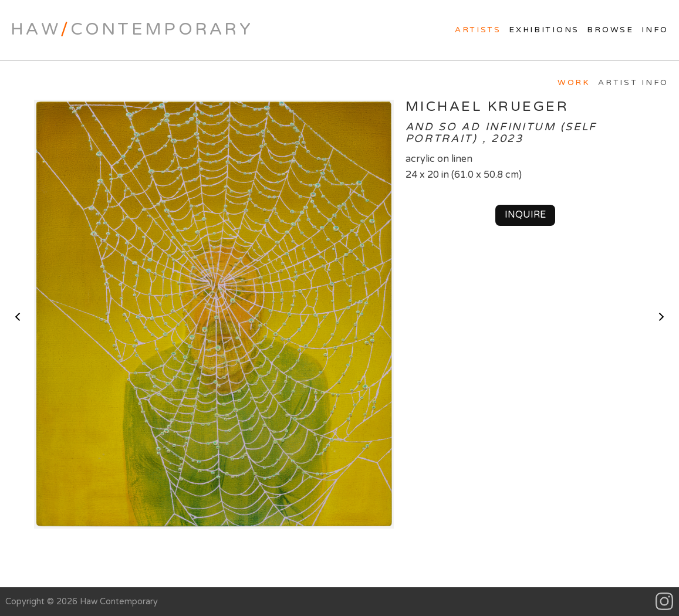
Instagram (665, 602)
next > (661, 317)
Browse (610, 30)
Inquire (525, 215)
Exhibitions (544, 30)
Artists (478, 30)
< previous (18, 317)
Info (655, 30)
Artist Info (633, 83)
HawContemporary (132, 29)
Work (574, 83)
